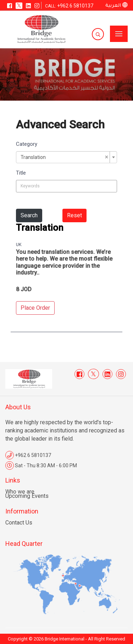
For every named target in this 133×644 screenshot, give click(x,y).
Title (21, 173)
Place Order (35, 308)
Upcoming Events (27, 496)
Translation (40, 228)
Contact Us (19, 523)
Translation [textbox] (64, 157)
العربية (117, 6)
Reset (74, 215)
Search (29, 215)
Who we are (20, 492)
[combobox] (66, 157)
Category (27, 144)
